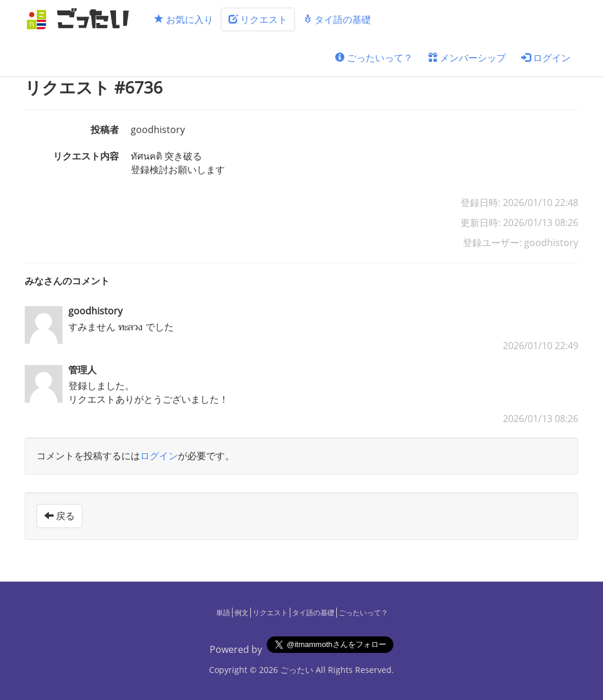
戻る (59, 516)
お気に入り (184, 19)
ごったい (297, 670)
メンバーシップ (467, 58)
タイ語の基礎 (337, 19)
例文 (241, 613)
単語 (223, 613)
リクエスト (258, 19)
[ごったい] (81, 19)
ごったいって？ (374, 58)
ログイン (546, 58)
